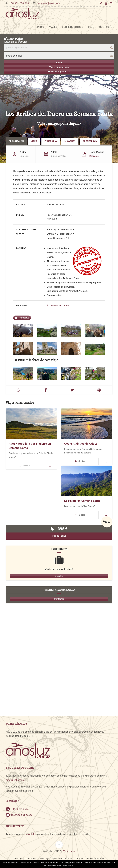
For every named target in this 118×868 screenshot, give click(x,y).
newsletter (31, 834)
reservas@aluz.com (48, 3)
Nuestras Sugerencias (59, 71)
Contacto (106, 27)
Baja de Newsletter (95, 858)
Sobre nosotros (73, 27)
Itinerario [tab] (51, 141)
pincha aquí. (68, 866)
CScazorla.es (69, 851)
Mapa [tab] (34, 141)
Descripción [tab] (16, 141)
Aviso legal (44, 858)
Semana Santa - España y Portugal (58, 79)
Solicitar (59, 576)
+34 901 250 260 (19, 3)
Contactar (59, 599)
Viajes (53, 27)
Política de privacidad (63, 858)
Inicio (41, 27)
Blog (91, 27)
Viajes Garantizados (59, 67)
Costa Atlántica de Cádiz (81, 443)
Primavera (30, 79)
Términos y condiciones (25, 858)
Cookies (80, 858)
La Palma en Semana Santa (82, 501)
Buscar (59, 63)
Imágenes (70, 141)
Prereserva (90, 141)
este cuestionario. (15, 780)
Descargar (94, 156)
